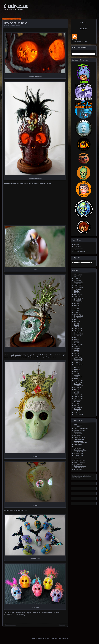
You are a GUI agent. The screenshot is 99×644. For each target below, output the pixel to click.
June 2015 (77, 370)
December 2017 (78, 329)
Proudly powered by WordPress (40, 638)
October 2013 (78, 400)
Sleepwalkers (78, 246)
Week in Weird (78, 470)
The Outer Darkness (10, 625)
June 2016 (77, 348)
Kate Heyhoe (8, 183)
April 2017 (77, 343)
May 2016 (77, 350)
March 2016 (77, 354)
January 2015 (78, 379)
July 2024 (77, 291)
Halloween (12, 25)
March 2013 (77, 405)
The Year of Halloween (80, 466)
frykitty (10, 19)
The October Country (80, 464)
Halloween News (78, 441)
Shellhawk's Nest (79, 453)
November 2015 (78, 361)
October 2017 (78, 332)
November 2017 (78, 330)
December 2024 (78, 282)
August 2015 (77, 366)
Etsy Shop (10, 613)
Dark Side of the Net (79, 430)
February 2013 (78, 407)
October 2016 (78, 346)
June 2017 (77, 339)
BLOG (84, 29)
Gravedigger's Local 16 (80, 437)
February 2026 (78, 275)
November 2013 (78, 398)
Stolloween (77, 459)
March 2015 (77, 375)
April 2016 (77, 352)
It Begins (76, 244)
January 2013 (78, 409)
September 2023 (78, 298)
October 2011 (78, 413)
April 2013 (77, 404)
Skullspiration (78, 457)
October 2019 (78, 312)
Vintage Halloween (79, 468)
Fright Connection (79, 436)
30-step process (16, 355)
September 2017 (78, 334)
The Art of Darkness (79, 462)
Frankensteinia (78, 434)
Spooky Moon (16, 6)
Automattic (65, 638)
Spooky (18, 25)
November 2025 (78, 277)
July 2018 (77, 320)
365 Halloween (78, 425)
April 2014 (77, 393)
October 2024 (78, 286)
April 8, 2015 (17, 19)
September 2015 (78, 364)
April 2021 (77, 311)
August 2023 (77, 300)
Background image (77, 476)
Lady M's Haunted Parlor (81, 443)
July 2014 (77, 389)
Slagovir (76, 250)
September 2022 (78, 302)
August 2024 (77, 289)
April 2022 (77, 303)
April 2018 (77, 325)
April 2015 (77, 373)
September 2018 (78, 316)
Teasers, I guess (78, 248)
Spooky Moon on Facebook (80, 42)
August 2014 (77, 388)
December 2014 (78, 380)
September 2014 (78, 386)
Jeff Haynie (62, 625)
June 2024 (77, 293)
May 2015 (77, 371)
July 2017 (77, 337)
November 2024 (78, 284)
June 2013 (77, 402)
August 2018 (77, 318)
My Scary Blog (78, 445)
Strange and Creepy (79, 461)
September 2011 (78, 414)
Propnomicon (78, 448)
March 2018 (77, 327)
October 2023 (78, 296)
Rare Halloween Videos (80, 450)
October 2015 (78, 362)
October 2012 (78, 411)
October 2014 (78, 384)
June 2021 (77, 307)
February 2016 (78, 355)
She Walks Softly (79, 452)
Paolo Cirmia (88, 476)
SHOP (84, 23)
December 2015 (78, 359)
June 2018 (77, 321)
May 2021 (77, 309)
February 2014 (78, 395)
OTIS (75, 446)
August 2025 (77, 280)
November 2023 (78, 295)
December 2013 (78, 396)
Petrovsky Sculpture (79, 252)
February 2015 (78, 377)
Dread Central (78, 432)
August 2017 (77, 336)
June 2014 (77, 391)
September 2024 (78, 287)
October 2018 (78, 314)
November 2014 (78, 382)
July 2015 (77, 368)
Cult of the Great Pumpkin (81, 428)
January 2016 (78, 357)
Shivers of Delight (79, 455)
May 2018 (77, 323)
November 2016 (78, 345)
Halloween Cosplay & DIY (81, 439)
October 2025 (78, 278)
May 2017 (77, 341)
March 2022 (77, 305)
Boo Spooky (77, 427)
